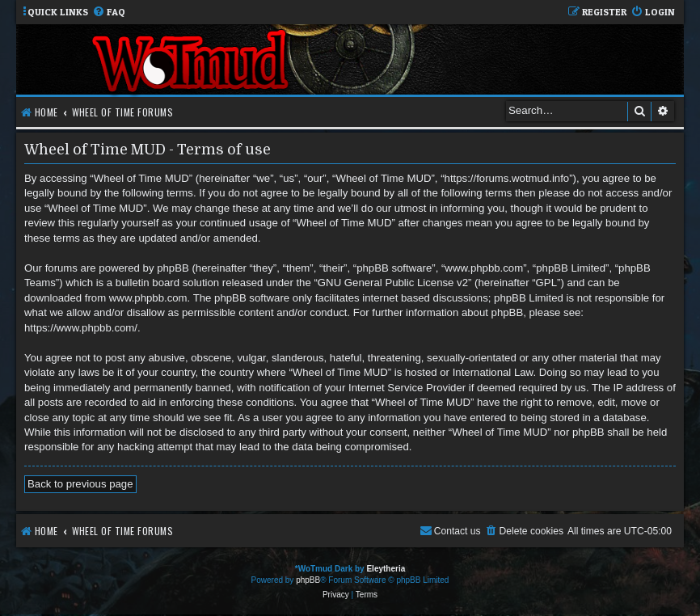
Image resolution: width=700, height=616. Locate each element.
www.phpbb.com (148, 298)
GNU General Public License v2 (393, 283)
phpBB (308, 580)
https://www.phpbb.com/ (81, 328)
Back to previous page (80, 484)
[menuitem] (109, 13)
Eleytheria (386, 569)
